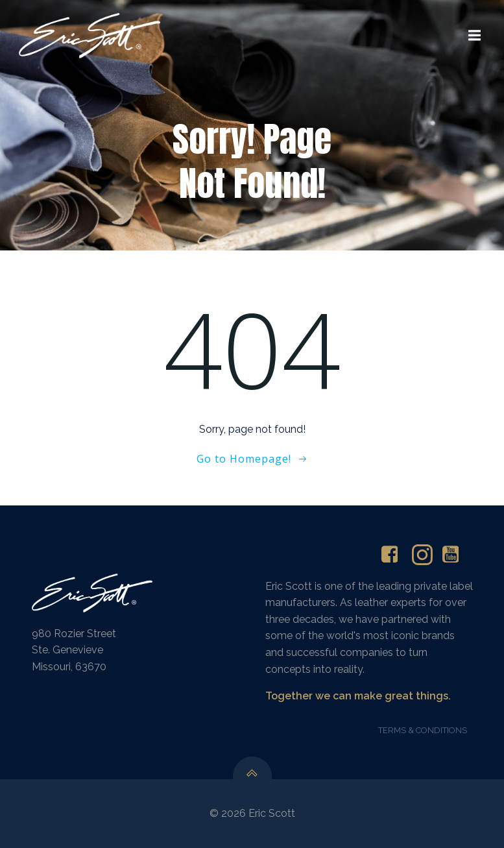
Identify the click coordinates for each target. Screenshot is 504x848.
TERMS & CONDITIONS (423, 730)
